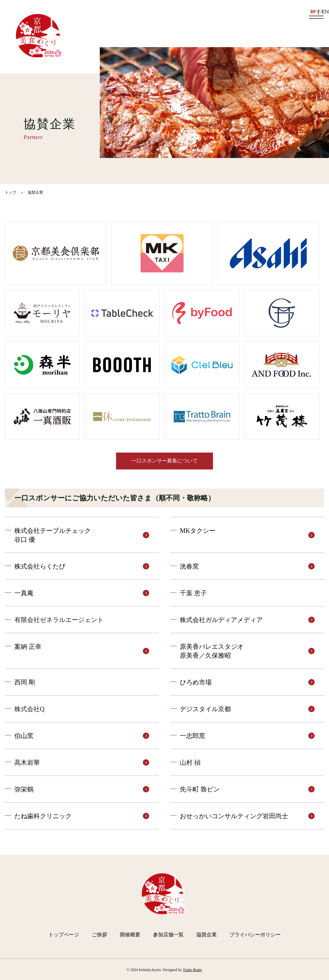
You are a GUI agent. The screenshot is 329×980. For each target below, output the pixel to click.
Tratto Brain (192, 970)
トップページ (64, 935)
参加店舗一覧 (168, 935)
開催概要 (130, 935)
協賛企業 (207, 935)
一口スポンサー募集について (164, 461)
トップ (11, 192)
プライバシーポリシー (255, 935)
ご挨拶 (99, 935)
